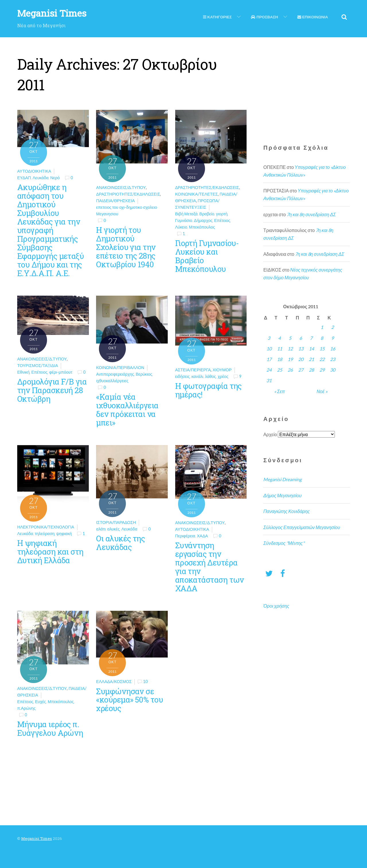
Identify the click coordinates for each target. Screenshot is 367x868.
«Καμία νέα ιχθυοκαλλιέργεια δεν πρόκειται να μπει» (127, 409)
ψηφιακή (64, 534)
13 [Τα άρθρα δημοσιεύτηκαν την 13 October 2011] (301, 349)
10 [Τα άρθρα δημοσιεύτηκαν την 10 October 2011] (269, 349)
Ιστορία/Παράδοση (116, 522)
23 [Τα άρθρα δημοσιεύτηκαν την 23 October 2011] (333, 359)
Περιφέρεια (185, 536)
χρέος (223, 376)
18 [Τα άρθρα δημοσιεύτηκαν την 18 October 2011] (280, 359)
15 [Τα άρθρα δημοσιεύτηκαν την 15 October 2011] (322, 349)
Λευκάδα (41, 178)
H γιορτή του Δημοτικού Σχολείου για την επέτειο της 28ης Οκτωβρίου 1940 (126, 247)
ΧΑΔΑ (202, 536)
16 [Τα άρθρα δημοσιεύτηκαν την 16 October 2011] (333, 349)
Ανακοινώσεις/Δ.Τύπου (121, 187)
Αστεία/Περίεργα (193, 370)
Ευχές (40, 702)
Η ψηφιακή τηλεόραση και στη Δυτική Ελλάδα (50, 551)
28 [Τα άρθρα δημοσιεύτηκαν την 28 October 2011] (311, 370)
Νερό (55, 178)
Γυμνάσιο (184, 220)
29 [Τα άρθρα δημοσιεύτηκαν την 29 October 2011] (322, 370)
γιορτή (222, 214)
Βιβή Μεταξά (187, 214)
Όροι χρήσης (276, 606)
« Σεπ (279, 391)
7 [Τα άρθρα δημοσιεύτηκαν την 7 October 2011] (311, 338)
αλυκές (114, 529)
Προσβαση (264, 17)
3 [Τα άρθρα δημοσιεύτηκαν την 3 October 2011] (269, 338)
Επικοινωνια (313, 17)
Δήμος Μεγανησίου (282, 495)
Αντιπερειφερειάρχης (115, 374)
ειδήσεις (182, 376)
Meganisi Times (37, 838)
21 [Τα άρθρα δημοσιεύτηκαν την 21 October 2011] (311, 359)
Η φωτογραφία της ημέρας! (208, 390)
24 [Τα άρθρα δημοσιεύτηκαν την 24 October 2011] (269, 370)
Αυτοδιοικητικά (34, 171)
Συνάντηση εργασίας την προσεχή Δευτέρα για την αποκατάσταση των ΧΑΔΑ (210, 567)
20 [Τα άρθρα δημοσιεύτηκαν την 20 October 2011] (301, 359)
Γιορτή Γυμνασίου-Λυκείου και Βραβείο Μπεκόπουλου (207, 256)
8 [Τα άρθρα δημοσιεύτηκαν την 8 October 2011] (322, 338)
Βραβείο (207, 214)
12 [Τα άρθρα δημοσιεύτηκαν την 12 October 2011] (290, 349)
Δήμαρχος (203, 220)
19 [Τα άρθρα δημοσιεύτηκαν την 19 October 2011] (290, 359)
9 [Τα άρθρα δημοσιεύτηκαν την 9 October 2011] (332, 338)
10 (145, 681)
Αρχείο (270, 434)
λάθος (210, 376)
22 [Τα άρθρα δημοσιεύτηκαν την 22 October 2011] (322, 359)
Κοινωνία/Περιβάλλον (120, 367)
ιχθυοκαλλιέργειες (112, 381)
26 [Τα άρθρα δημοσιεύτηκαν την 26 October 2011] (290, 370)
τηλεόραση (45, 534)
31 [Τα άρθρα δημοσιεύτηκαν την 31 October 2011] (269, 380)
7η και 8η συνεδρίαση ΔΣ (311, 214)
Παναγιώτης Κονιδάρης (286, 511)
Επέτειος (222, 220)
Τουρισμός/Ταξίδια (38, 365)
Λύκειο (181, 227)
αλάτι (101, 529)
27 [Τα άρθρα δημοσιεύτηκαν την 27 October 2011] (301, 370)
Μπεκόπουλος (202, 227)
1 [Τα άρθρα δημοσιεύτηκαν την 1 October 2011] (322, 327)
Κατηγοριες (217, 17)
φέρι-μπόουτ (61, 372)
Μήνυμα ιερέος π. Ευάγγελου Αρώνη (50, 728)
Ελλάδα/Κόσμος (114, 681)
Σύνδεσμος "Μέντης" (284, 543)
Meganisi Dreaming (282, 479)
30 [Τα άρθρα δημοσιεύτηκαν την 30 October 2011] (333, 370)
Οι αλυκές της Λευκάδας (120, 543)
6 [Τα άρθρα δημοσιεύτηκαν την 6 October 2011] (301, 338)
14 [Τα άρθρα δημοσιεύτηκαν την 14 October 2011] (311, 349)
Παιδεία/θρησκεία (115, 201)
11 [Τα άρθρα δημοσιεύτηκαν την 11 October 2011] (280, 349)
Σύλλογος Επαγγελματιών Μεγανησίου (302, 527)
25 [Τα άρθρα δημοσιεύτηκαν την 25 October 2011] (280, 370)
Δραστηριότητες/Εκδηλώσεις (128, 194)
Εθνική (23, 372)
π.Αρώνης (26, 708)
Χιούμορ (222, 370)
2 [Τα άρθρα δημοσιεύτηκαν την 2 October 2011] (332, 327)
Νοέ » (322, 391)
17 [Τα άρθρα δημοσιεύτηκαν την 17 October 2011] (269, 359)
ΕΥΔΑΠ (24, 178)
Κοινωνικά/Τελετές (197, 194)
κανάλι (197, 376)
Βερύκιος (144, 374)
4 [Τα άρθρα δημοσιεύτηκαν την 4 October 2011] (279, 338)
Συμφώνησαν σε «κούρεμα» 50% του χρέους (129, 700)
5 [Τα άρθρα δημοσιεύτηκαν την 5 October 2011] (290, 338)
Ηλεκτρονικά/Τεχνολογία (46, 527)
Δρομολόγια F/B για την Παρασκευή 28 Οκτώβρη (52, 390)
